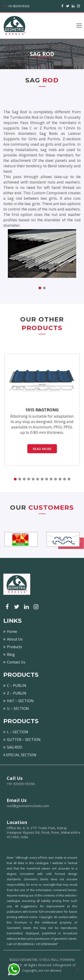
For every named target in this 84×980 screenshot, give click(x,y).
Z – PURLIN (15, 693)
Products (13, 647)
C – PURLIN (15, 686)
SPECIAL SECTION (20, 755)
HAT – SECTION (18, 701)
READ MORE (42, 449)
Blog (9, 654)
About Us (13, 639)
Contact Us (14, 662)
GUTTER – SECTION (22, 740)
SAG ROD (13, 747)
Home (10, 631)
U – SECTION (16, 708)
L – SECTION (16, 732)
